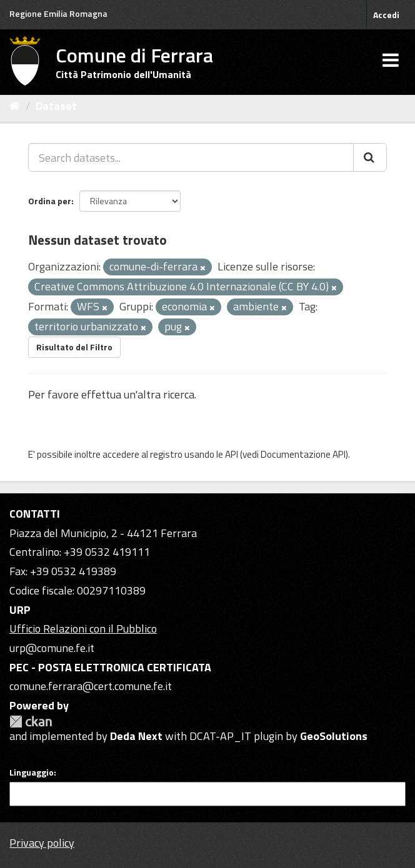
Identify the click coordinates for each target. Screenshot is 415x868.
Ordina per (50, 201)
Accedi (386, 15)
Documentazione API (303, 454)
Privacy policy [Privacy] (42, 843)
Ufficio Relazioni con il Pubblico (83, 629)
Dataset (56, 106)
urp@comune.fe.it (52, 648)
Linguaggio (32, 772)
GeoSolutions (334, 736)
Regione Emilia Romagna (58, 13)
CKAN (31, 722)
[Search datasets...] (191, 157)
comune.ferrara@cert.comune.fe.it (91, 686)
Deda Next (136, 736)
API (232, 454)
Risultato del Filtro (74, 347)
